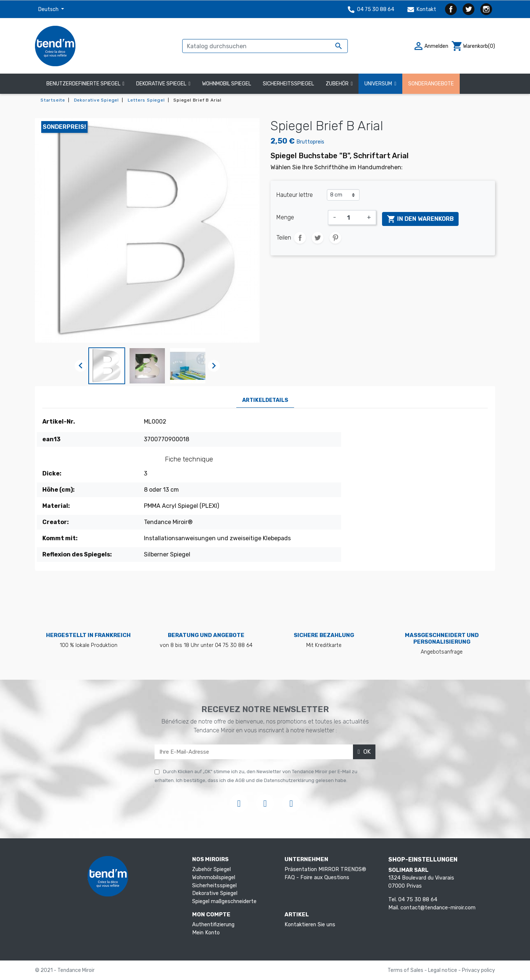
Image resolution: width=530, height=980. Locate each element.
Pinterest (335, 238)
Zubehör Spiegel (211, 869)
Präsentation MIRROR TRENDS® (325, 869)
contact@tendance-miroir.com (438, 908)
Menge (285, 217)
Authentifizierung (213, 925)
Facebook (451, 9)
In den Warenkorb (420, 219)
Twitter (469, 9)
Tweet (318, 238)
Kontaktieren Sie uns (310, 925)
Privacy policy (478, 970)
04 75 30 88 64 (371, 9)
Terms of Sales (406, 970)
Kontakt (422, 9)
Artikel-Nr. (59, 422)
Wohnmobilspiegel (214, 878)
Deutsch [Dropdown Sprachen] (49, 9)
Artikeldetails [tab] (265, 400)
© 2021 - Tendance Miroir (65, 970)
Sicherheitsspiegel (214, 886)
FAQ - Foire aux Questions (317, 878)
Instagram (486, 9)
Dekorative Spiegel (215, 893)
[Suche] (265, 46)
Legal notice (443, 970)
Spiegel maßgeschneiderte (224, 901)
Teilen (300, 238)
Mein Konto (206, 933)
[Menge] (351, 217)
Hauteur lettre (295, 195)
